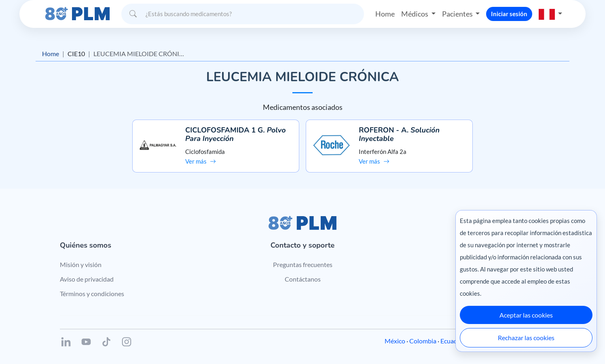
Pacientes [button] (458, 14)
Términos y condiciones (92, 294)
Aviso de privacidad (87, 279)
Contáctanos (303, 279)
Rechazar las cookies (526, 338)
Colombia (423, 341)
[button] (550, 14)
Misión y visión (81, 264)
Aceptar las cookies (526, 315)
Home (385, 14)
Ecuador (452, 341)
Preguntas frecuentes (303, 264)
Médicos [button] (415, 14)
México (395, 341)
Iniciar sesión (509, 14)
